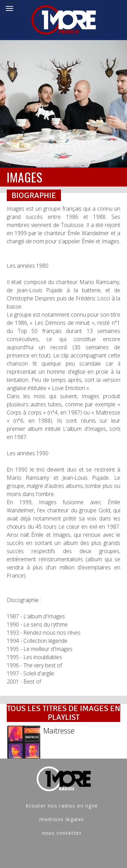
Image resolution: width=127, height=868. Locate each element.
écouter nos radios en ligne (62, 806)
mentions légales (62, 819)
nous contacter (62, 833)
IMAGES (25, 177)
